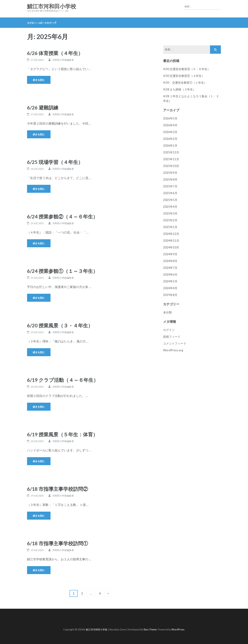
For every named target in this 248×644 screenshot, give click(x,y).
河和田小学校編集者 (63, 60)
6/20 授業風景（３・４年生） (60, 325)
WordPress (178, 629)
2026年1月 (170, 146)
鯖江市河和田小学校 (52, 6)
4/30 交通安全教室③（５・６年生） (187, 69)
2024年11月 (171, 241)
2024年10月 (171, 247)
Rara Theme (150, 629)
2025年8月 (170, 179)
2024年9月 (170, 254)
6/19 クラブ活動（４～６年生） (63, 380)
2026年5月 (170, 118)
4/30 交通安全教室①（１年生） (185, 83)
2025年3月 (170, 213)
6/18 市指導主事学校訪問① (57, 543)
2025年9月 (170, 173)
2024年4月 (170, 288)
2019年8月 (170, 295)
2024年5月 (170, 281)
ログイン (169, 330)
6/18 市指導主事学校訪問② (57, 489)
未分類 (167, 312)
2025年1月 (170, 227)
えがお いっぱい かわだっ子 (42, 23)
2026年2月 (170, 139)
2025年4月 (170, 207)
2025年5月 (170, 200)
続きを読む (39, 80)
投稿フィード (172, 337)
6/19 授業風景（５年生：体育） (62, 434)
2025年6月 (170, 193)
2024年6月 (170, 274)
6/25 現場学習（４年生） (55, 162)
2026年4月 (170, 125)
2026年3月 (170, 132)
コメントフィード (175, 343)
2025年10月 (171, 166)
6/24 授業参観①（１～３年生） (62, 271)
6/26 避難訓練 (43, 108)
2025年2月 (170, 220)
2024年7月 (170, 268)
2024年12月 (171, 234)
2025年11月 (171, 159)
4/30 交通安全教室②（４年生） (184, 76)
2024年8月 (170, 261)
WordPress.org (173, 350)
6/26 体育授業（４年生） (55, 53)
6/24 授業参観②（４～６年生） (62, 216)
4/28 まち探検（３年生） (179, 89)
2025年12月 (171, 152)
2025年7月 (170, 186)
